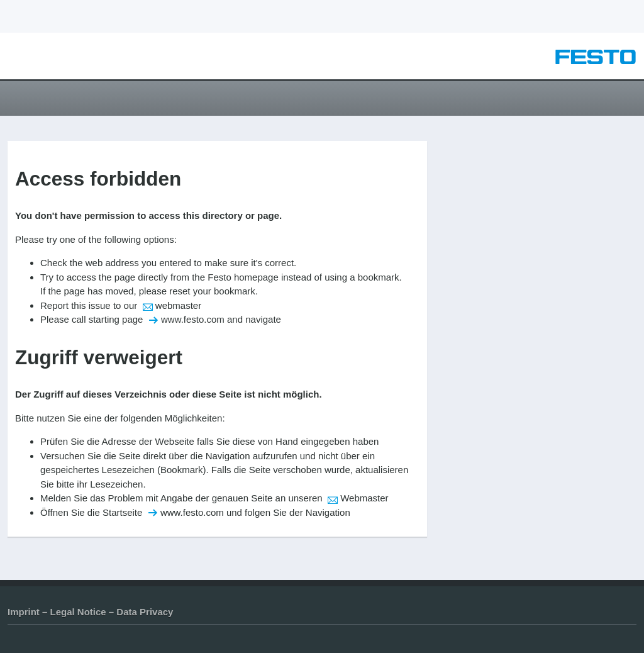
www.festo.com (193, 319)
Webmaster (364, 498)
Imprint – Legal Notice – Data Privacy (90, 612)
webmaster (178, 305)
